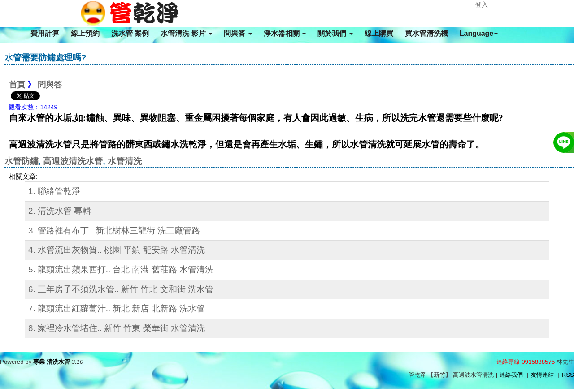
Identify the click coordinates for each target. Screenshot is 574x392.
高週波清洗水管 (73, 161)
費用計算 (45, 33)
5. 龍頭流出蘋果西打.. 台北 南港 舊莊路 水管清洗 (121, 269)
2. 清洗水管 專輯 (60, 211)
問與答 (238, 33)
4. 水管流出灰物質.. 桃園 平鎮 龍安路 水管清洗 (117, 250)
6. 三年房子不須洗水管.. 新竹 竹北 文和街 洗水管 (121, 289)
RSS (568, 375)
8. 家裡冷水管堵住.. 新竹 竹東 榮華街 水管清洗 (117, 328)
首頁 (17, 85)
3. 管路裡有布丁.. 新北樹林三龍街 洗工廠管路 (114, 230)
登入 (482, 4)
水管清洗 (125, 161)
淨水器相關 (285, 33)
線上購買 (379, 33)
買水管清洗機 (426, 33)
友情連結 (542, 375)
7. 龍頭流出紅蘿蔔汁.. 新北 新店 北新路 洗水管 (117, 308)
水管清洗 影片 (186, 33)
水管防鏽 (22, 161)
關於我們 (335, 33)
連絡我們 (511, 375)
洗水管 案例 (130, 33)
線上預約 (85, 33)
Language (479, 33)
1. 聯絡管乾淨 (54, 191)
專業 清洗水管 (52, 362)
